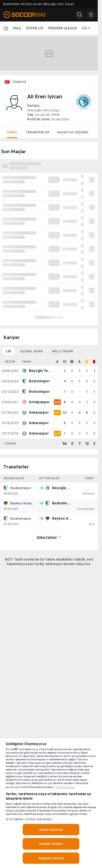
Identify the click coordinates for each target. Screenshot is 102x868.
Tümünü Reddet (51, 844)
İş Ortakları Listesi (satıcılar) (29, 819)
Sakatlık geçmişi (73, 132)
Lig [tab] (8, 351)
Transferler (37, 132)
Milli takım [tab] (62, 351)
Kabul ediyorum (51, 830)
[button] (80, 15)
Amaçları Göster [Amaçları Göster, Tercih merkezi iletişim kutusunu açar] (51, 858)
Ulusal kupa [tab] (31, 351)
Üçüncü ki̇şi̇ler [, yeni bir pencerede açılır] (65, 787)
